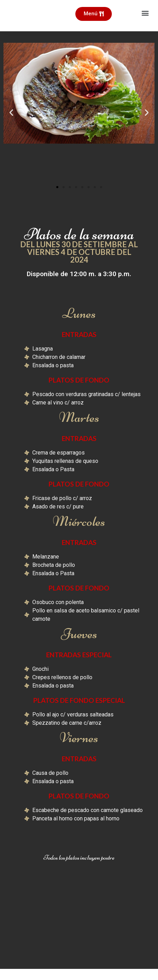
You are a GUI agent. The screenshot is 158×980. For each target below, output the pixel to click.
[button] (145, 13)
